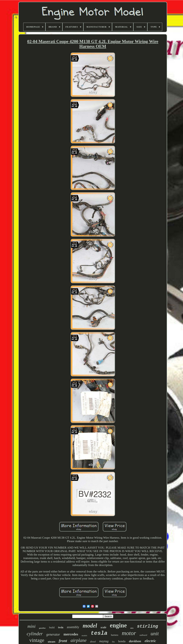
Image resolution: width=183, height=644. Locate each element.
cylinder (35, 634)
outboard (143, 635)
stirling (148, 626)
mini (31, 626)
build (52, 627)
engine (118, 625)
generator (53, 634)
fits (113, 642)
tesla (99, 633)
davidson (135, 641)
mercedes (71, 634)
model (90, 626)
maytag (104, 641)
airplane (79, 640)
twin (61, 627)
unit (155, 633)
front (63, 641)
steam (51, 642)
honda (122, 641)
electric (150, 641)
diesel (93, 642)
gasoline (42, 628)
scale (103, 627)
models (84, 635)
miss (132, 628)
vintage (37, 640)
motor (129, 633)
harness (115, 635)
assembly (73, 627)
